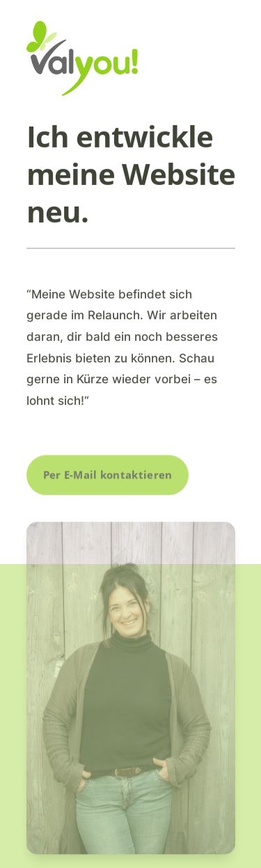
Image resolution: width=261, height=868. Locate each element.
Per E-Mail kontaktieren (108, 475)
